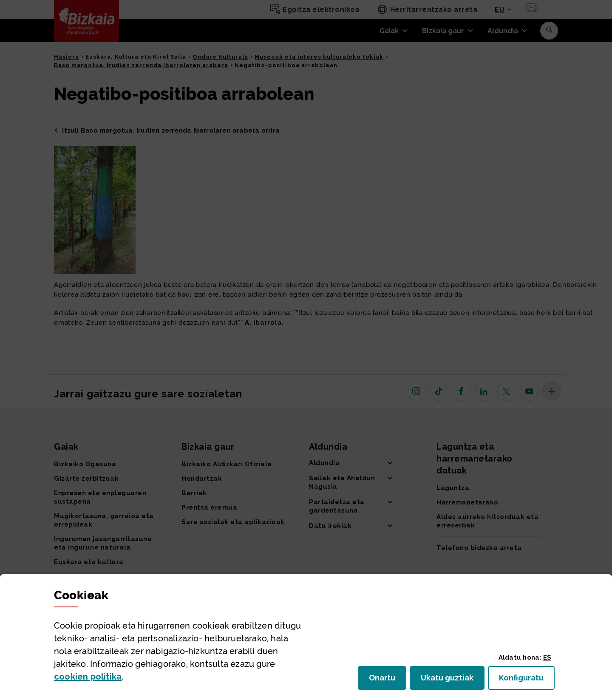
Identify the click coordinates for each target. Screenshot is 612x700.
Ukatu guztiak (450, 680)
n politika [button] (88, 677)
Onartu (388, 680)
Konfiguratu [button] (527, 680)
